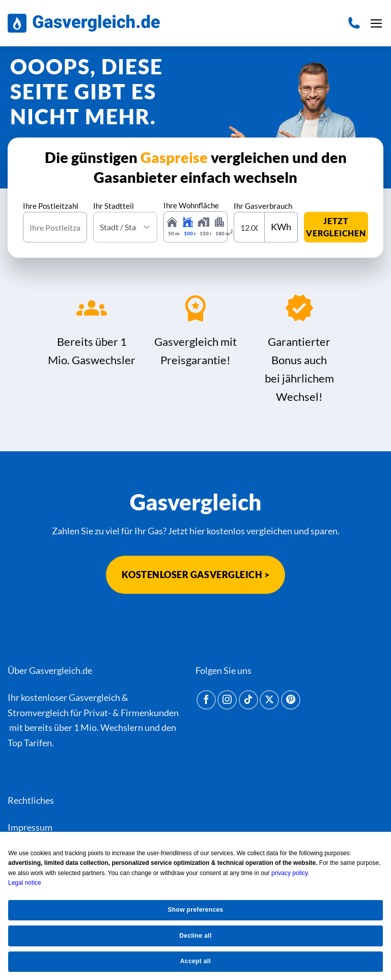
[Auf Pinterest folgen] (291, 700)
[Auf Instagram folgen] (227, 700)
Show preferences (195, 910)
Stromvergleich (38, 713)
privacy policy (289, 873)
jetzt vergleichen (336, 227)
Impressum (30, 827)
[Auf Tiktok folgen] (248, 700)
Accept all (195, 961)
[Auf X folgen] (269, 700)
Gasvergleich (94, 697)
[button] (376, 23)
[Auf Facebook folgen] (206, 700)
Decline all (195, 936)
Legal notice (25, 883)
